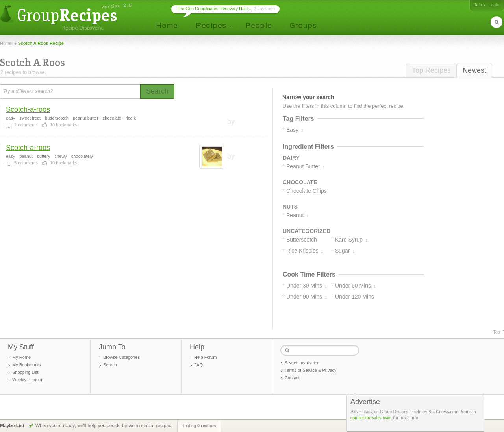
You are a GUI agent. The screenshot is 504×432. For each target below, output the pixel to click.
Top (497, 332)
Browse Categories (121, 357)
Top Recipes (431, 70)
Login (494, 5)
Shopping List (25, 372)
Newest (474, 70)
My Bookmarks (27, 365)
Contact (292, 378)
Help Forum (205, 357)
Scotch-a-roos (28, 109)
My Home (21, 357)
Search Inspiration (302, 363)
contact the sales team (371, 418)
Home (6, 43)
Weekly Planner (27, 380)
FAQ (198, 365)
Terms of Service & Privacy (310, 370)
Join (478, 5)
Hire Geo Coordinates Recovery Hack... (214, 9)
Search (110, 365)
